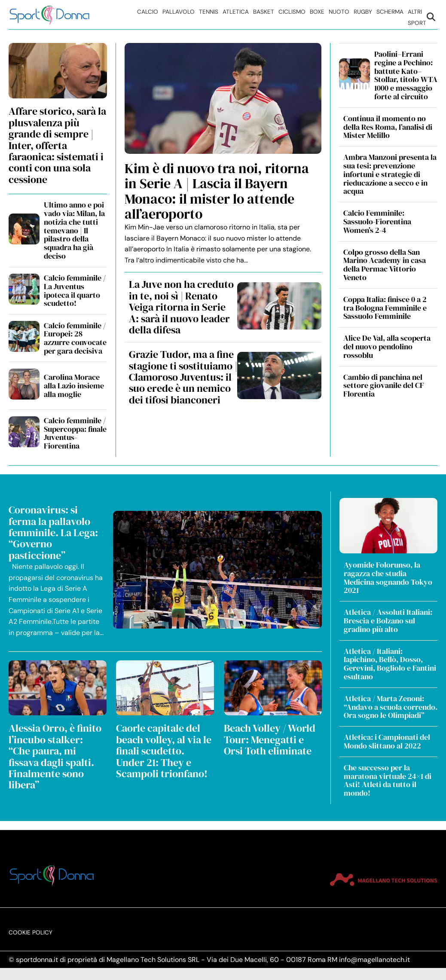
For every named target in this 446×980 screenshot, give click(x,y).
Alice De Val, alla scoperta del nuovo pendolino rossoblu (387, 347)
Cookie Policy (31, 924)
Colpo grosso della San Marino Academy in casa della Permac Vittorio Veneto (385, 265)
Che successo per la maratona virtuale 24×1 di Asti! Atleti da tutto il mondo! (388, 780)
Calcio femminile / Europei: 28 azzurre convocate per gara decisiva (75, 338)
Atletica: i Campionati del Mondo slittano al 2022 (387, 741)
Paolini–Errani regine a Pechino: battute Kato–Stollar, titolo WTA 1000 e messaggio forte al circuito (406, 75)
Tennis (209, 12)
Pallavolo (179, 12)
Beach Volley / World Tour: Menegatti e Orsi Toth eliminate (270, 739)
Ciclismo (292, 12)
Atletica (236, 12)
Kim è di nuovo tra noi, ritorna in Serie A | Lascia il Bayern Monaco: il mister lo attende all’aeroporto (217, 191)
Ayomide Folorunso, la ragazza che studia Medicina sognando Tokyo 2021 (388, 577)
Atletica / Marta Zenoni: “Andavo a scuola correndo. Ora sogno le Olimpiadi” (391, 707)
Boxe (317, 12)
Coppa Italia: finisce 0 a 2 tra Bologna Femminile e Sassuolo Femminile (385, 308)
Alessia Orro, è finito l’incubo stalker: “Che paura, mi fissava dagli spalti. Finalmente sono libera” (55, 756)
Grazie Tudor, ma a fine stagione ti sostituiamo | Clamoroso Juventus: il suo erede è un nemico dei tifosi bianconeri (183, 377)
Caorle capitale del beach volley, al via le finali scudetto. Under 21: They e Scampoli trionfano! (164, 751)
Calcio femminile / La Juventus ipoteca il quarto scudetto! (75, 290)
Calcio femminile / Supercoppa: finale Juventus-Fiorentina (75, 433)
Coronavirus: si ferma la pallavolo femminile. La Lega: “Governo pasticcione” (53, 533)
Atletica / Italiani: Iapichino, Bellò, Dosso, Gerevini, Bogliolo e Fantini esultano (390, 664)
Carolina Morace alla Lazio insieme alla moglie (74, 386)
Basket (264, 12)
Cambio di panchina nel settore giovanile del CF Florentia (384, 386)
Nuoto (339, 12)
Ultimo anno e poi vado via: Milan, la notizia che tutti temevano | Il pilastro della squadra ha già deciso (74, 230)
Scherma (390, 12)
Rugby (363, 12)
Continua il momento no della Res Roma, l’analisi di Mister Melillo (388, 127)
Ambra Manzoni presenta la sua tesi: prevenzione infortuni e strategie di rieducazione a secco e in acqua (390, 174)
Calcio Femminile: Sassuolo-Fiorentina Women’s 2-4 (377, 221)
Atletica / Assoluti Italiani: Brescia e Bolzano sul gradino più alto (388, 621)
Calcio (148, 12)
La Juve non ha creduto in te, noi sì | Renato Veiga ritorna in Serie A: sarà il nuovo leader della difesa (181, 307)
